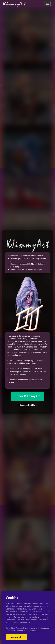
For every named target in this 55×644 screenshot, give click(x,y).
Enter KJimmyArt (27, 396)
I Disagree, (27, 405)
